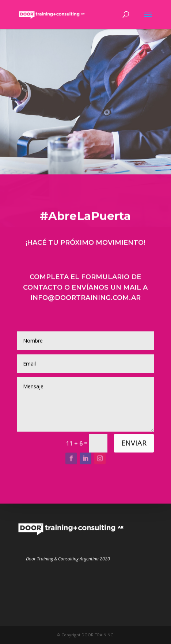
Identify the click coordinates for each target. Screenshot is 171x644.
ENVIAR (134, 445)
